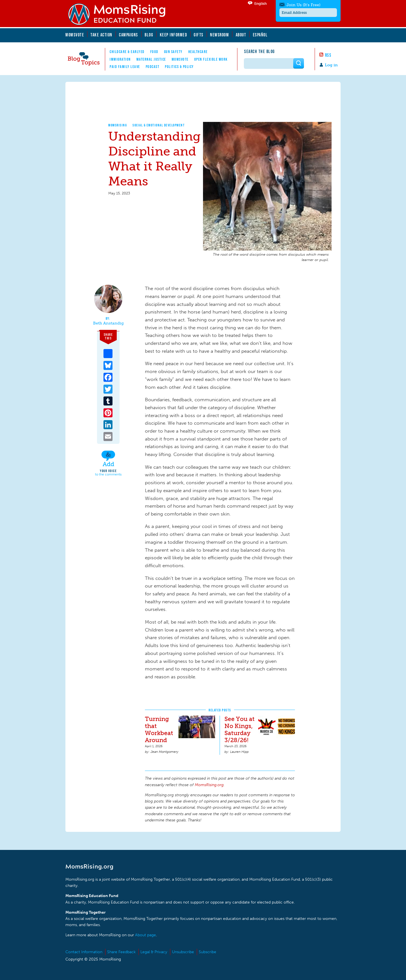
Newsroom (219, 35)
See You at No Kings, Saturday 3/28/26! (240, 729)
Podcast (153, 67)
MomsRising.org (120, 14)
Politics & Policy (179, 67)
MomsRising (118, 125)
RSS (328, 55)
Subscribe (208, 952)
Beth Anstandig (108, 323)
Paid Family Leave (125, 67)
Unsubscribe (183, 952)
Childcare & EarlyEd (127, 52)
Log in (331, 65)
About (241, 35)
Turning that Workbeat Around (159, 729)
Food (154, 52)
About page (145, 935)
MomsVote (75, 35)
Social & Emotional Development (159, 125)
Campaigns (129, 35)
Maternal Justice (151, 59)
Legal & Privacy (154, 952)
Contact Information (84, 952)
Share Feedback (121, 952)
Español (260, 35)
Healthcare (198, 52)
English (261, 4)
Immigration (120, 59)
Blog (149, 35)
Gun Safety (173, 52)
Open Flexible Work (211, 59)
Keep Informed (174, 35)
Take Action (101, 35)
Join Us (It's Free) (303, 5)
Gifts (199, 35)
